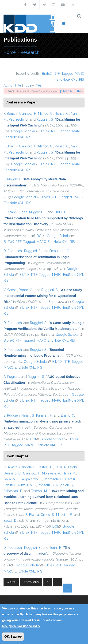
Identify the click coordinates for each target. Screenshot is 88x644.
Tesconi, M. (39, 491)
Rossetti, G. (46, 485)
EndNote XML (67, 79)
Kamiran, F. (44, 415)
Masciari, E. (64, 515)
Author (9, 85)
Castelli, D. (45, 467)
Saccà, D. (10, 521)
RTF (57, 74)
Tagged (67, 74)
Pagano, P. (11, 479)
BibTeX (47, 74)
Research (30, 52)
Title (18, 85)
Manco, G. (46, 114)
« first (11, 582)
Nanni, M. (69, 473)
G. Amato (11, 467)
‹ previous (31, 582)
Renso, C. (62, 114)
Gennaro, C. (12, 473)
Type (28, 85)
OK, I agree (13, 636)
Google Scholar (25, 131)
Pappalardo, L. (31, 479)
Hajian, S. (28, 415)
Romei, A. (26, 290)
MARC (80, 74)
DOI (41, 236)
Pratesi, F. (72, 479)
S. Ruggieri (12, 179)
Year (39, 85)
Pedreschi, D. (19, 119)
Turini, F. (60, 212)
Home (10, 52)
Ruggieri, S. (45, 119)
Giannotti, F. (28, 114)
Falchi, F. (74, 467)
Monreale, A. (51, 473)
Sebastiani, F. (13, 491)
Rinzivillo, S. (27, 485)
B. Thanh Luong (15, 212)
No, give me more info (21, 626)
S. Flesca (32, 515)
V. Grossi (10, 290)
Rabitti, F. (10, 485)
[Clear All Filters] (72, 91)
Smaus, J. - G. (60, 251)
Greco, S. (48, 515)
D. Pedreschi (13, 251)
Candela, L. (28, 467)
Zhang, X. (68, 415)
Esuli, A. (61, 467)
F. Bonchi (10, 114)
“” (43, 296)
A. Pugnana (12, 377)
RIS (81, 79)
